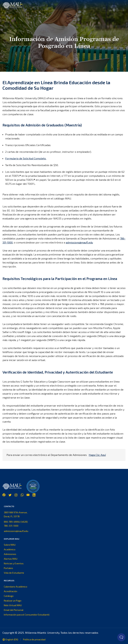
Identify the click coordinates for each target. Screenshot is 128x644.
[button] (123, 5)
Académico (10, 549)
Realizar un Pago (13, 601)
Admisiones (10, 554)
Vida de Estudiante (14, 573)
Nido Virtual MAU (13, 605)
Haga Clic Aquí (97, 455)
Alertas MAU (11, 559)
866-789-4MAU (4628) (16, 522)
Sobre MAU (10, 545)
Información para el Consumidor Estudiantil (27, 615)
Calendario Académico (16, 587)
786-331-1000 (11, 526)
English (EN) (10, 639)
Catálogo (9, 596)
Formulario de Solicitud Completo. (26, 158)
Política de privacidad (34, 639)
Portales (8, 568)
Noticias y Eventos (14, 563)
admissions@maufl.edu (79, 242)
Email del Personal (14, 610)
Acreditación (11, 591)
